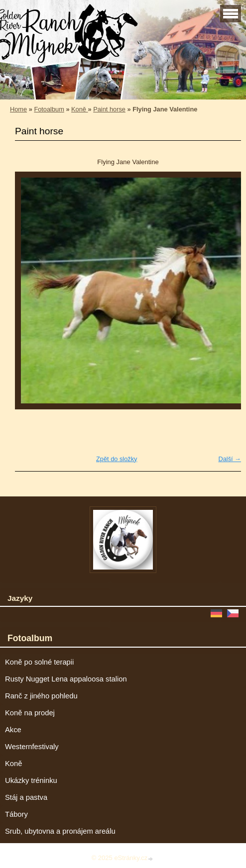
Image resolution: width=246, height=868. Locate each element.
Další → (230, 459)
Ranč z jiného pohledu (41, 696)
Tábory (16, 814)
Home (18, 109)
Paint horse (109, 109)
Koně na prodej (30, 713)
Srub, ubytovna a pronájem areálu (60, 831)
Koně (79, 109)
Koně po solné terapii (39, 662)
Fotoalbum (49, 109)
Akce (13, 730)
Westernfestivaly (32, 747)
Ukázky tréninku (31, 780)
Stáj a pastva (26, 797)
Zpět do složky (117, 459)
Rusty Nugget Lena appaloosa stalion (66, 679)
